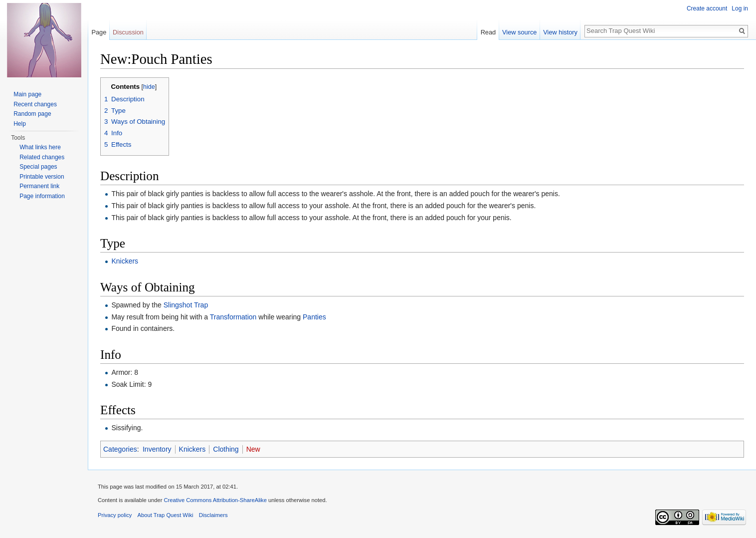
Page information (42, 196)
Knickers (125, 261)
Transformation (233, 317)
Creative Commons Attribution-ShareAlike (215, 500)
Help (20, 124)
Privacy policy (115, 515)
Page (99, 32)
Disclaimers (213, 515)
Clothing (226, 449)
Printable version (42, 177)
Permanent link (39, 186)
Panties (314, 317)
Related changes (42, 157)
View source (519, 32)
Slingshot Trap (186, 305)
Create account (707, 8)
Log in (740, 8)
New (253, 449)
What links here (40, 147)
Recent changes (35, 104)
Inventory (157, 449)
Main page (27, 94)
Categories (120, 449)
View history (560, 32)
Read (488, 32)
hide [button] (149, 87)
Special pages (38, 167)
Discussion (128, 32)
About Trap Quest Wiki (166, 515)
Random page (32, 114)
